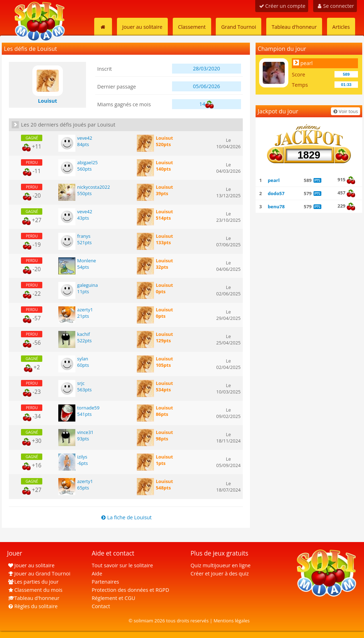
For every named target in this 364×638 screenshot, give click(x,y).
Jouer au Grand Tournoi (39, 573)
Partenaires (105, 582)
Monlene (87, 261)
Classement (192, 27)
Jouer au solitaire (142, 27)
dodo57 (276, 193)
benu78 (276, 207)
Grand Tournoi (239, 27)
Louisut (164, 138)
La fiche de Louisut (126, 517)
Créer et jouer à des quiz (220, 573)
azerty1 (85, 310)
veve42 (85, 138)
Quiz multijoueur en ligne (221, 565)
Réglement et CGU (114, 598)
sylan (83, 359)
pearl (306, 63)
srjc (81, 383)
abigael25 (87, 162)
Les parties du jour (33, 582)
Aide (97, 573)
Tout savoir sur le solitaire (122, 565)
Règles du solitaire (32, 606)
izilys (82, 457)
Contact (101, 606)
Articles (341, 27)
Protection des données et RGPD (130, 590)
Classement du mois (35, 590)
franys (84, 236)
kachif (84, 334)
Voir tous (345, 111)
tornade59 (88, 408)
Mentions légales (232, 621)
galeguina (87, 285)
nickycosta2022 (93, 187)
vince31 (85, 432)
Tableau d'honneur (294, 27)
